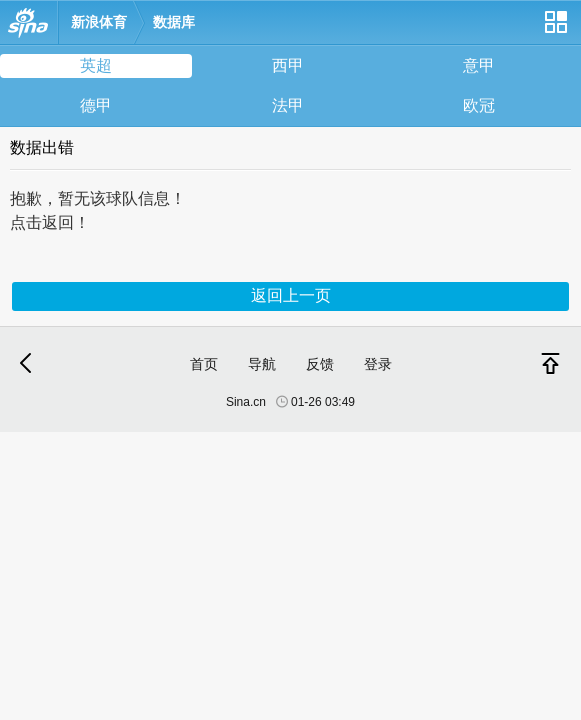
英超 (96, 65)
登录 (378, 364)
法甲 (288, 105)
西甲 (288, 65)
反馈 (320, 364)
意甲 (479, 65)
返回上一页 (291, 295)
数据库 (174, 22)
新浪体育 (99, 22)
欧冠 (479, 105)
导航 (262, 364)
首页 (204, 364)
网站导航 (555, 29)
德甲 (96, 105)
